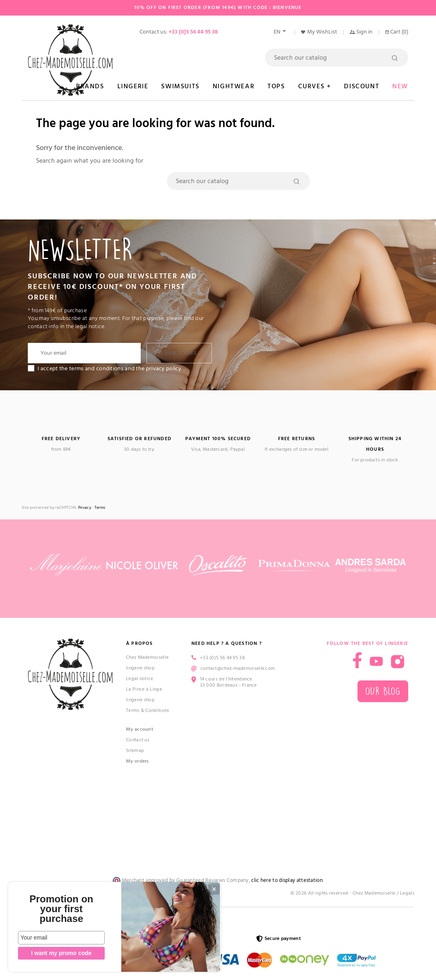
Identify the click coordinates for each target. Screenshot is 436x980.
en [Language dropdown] (278, 32)
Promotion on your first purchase (61, 909)
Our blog (383, 691)
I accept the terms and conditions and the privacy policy (110, 369)
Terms (100, 508)
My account (140, 729)
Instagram (398, 662)
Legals (407, 893)
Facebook (357, 660)
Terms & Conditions (147, 710)
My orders (137, 761)
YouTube (376, 662)
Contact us (138, 740)
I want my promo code (61, 953)
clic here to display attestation (287, 880)
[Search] (337, 58)
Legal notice (140, 679)
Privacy (85, 508)
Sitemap (135, 751)
